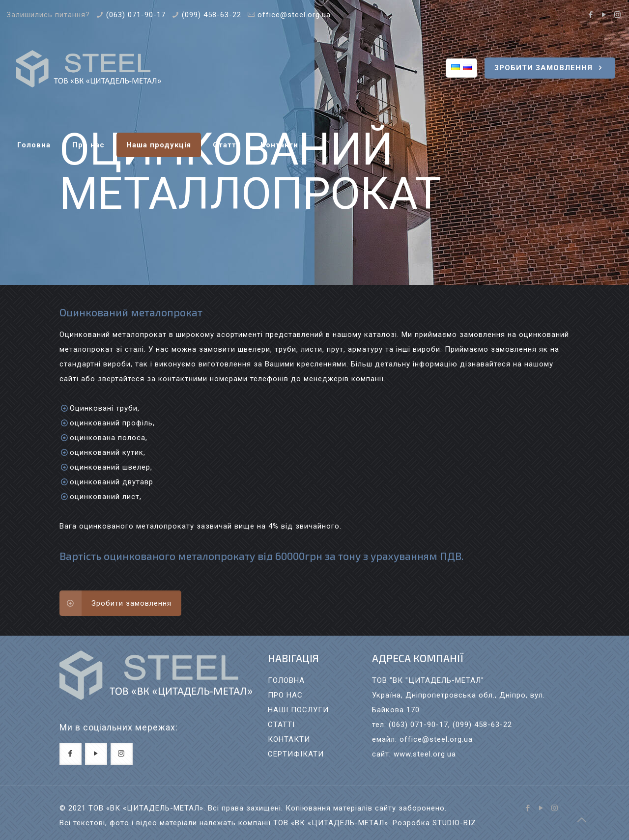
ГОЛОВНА (286, 680)
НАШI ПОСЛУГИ (298, 710)
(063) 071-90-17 (136, 15)
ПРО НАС (285, 695)
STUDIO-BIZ (454, 823)
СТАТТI (281, 725)
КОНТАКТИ (289, 739)
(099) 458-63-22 (212, 15)
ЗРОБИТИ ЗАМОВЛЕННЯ (550, 68)
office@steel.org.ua (294, 15)
